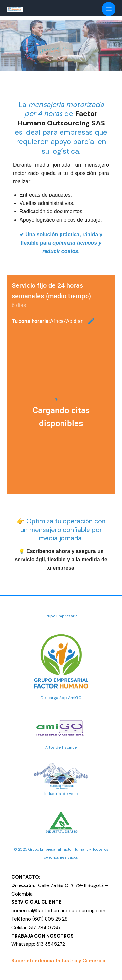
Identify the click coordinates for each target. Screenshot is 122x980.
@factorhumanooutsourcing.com (69, 911)
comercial (22, 911)
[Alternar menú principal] (109, 9)
